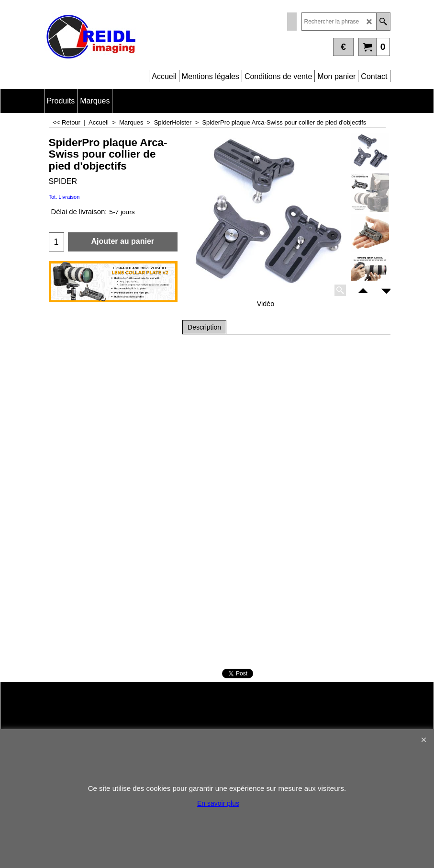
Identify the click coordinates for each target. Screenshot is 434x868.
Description (204, 327)
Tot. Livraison (64, 197)
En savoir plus (218, 803)
